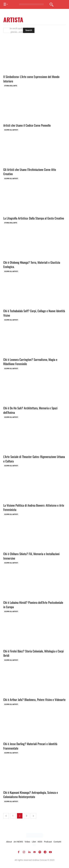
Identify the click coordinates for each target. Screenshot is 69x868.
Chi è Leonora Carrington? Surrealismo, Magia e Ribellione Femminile (30, 362)
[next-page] (33, 816)
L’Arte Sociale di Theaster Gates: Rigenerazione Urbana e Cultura (34, 459)
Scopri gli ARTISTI (11, 130)
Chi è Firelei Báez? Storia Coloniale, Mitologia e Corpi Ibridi (34, 653)
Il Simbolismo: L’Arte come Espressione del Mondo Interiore (31, 79)
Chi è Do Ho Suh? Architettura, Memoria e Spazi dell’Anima (30, 410)
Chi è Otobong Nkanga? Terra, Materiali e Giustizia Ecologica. (32, 264)
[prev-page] (6, 816)
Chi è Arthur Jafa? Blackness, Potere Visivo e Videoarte (34, 699)
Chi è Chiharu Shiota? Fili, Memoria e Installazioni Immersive (31, 556)
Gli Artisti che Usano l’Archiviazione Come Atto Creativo (30, 172)
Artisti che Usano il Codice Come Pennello (27, 125)
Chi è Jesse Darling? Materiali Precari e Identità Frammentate (30, 746)
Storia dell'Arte (11, 86)
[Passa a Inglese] (35, 845)
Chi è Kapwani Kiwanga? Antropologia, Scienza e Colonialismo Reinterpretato (31, 795)
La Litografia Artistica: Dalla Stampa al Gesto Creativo (34, 218)
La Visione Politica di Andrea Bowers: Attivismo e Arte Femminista (34, 507)
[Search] (29, 30)
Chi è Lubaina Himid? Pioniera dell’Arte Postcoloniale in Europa (33, 605)
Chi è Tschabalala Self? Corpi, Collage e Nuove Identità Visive (34, 313)
